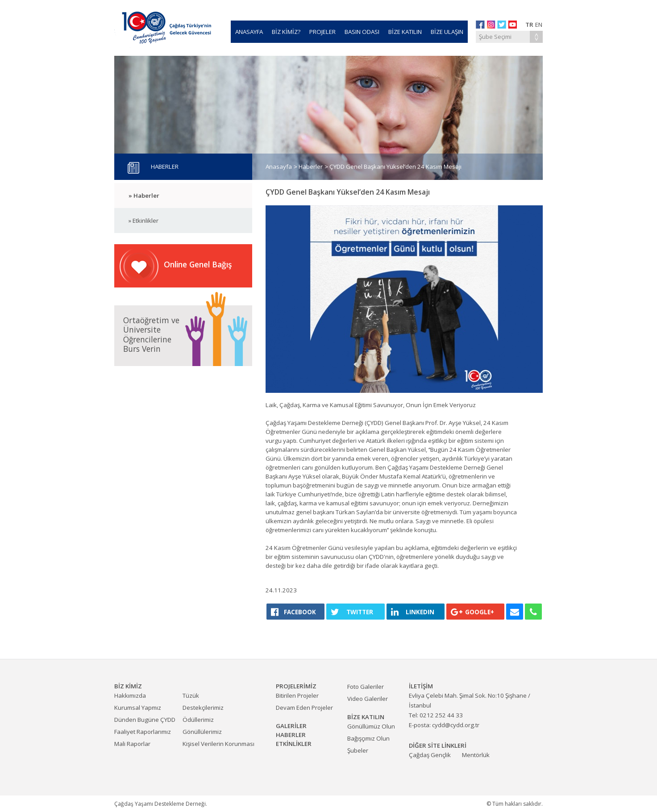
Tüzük (191, 695)
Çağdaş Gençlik (430, 755)
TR (529, 25)
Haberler (311, 167)
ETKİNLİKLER (294, 744)
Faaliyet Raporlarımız (143, 732)
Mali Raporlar (132, 744)
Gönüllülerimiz (202, 732)
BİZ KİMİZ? (286, 32)
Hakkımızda (130, 695)
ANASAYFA (249, 32)
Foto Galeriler (366, 687)
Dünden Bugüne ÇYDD (145, 720)
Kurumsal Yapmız (138, 708)
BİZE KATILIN (405, 32)
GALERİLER (291, 726)
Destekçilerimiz (203, 708)
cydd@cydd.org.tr (456, 725)
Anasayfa (279, 167)
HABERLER (291, 735)
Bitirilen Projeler (297, 695)
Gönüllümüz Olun (371, 726)
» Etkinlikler (143, 221)
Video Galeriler (368, 699)
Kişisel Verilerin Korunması (218, 744)
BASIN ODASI (362, 32)
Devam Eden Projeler (304, 708)
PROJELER (322, 32)
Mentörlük (476, 755)
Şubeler (358, 750)
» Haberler (144, 196)
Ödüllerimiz (198, 720)
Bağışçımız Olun (368, 738)
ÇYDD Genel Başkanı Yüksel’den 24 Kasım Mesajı (395, 167)
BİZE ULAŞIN (447, 32)
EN (539, 25)
